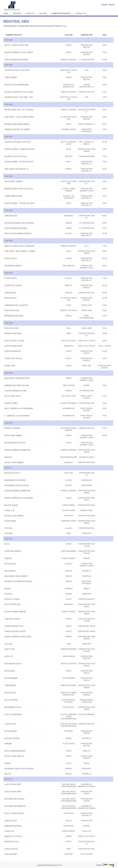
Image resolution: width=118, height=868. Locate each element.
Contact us (81, 13)
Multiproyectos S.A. (55, 865)
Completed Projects (61, 13)
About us (31, 13)
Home (6, 13)
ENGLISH (112, 5)
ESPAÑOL (105, 5)
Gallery (43, 13)
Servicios (17, 13)
